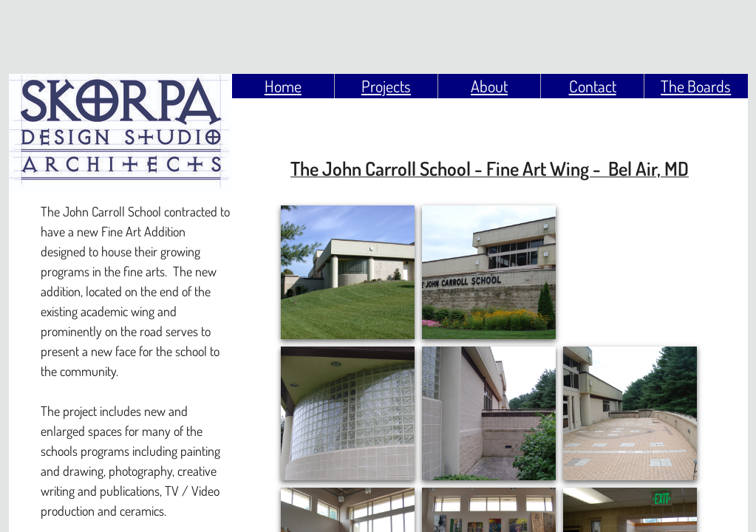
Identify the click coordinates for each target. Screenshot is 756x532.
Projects (386, 86)
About (489, 86)
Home (283, 86)
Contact (593, 86)
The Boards (696, 86)
